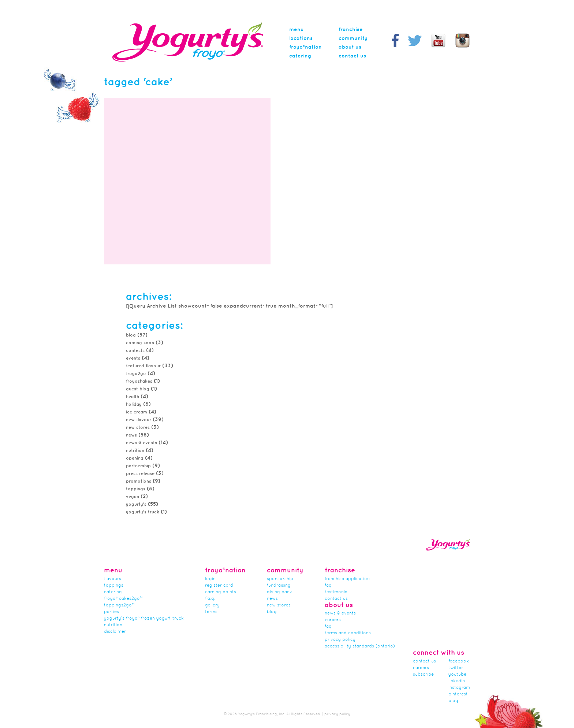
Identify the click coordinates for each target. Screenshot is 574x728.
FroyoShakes (139, 381)
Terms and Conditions (348, 633)
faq (328, 627)
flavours (113, 579)
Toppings (114, 586)
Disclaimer (115, 632)
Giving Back (279, 592)
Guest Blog (138, 389)
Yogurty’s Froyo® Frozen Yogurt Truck (144, 619)
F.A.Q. (210, 599)
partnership (138, 466)
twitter (456, 668)
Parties (111, 612)
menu (297, 30)
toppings (136, 489)
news (131, 435)
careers (333, 620)
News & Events (141, 443)
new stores (138, 428)
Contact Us (352, 56)
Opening (135, 458)
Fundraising (279, 586)
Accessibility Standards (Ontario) (360, 646)
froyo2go (136, 374)
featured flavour (143, 366)
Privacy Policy (340, 640)
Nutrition (135, 451)
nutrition (113, 625)
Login (210, 579)
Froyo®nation (305, 47)
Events (133, 358)
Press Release (140, 474)
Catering (300, 56)
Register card (219, 586)
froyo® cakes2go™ (123, 599)
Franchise (351, 30)
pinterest (458, 694)
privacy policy (337, 714)
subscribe (423, 675)
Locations (301, 38)
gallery (212, 605)
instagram (459, 688)
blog (453, 701)
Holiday (134, 404)
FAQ (328, 586)
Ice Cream (137, 412)
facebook (459, 661)
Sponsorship (280, 579)
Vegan (133, 497)
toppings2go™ (119, 605)
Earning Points (221, 592)
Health (133, 397)
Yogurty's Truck (143, 512)
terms (211, 612)
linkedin (457, 681)
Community (353, 38)
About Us (350, 47)
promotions (139, 481)
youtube (457, 675)
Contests (135, 351)
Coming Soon (140, 343)
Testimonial (337, 592)
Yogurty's (136, 504)
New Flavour (139, 420)
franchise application (347, 579)
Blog (131, 335)
